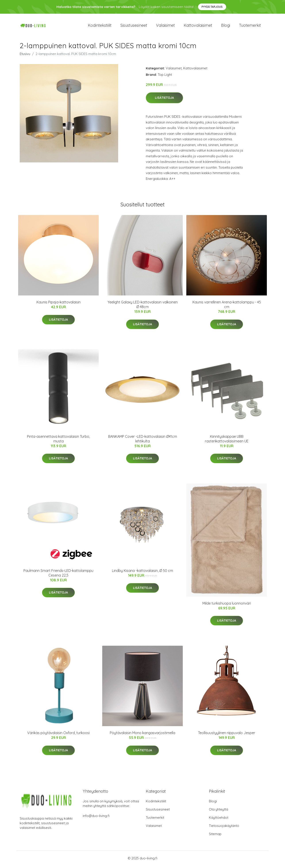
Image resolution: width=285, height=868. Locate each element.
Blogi (226, 26)
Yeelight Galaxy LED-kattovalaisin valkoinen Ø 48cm (143, 307)
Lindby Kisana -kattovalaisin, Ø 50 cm (142, 573)
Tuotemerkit (250, 26)
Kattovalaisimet (198, 26)
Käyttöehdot (219, 820)
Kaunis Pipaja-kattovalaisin (59, 305)
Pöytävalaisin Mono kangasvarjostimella (142, 735)
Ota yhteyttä (219, 812)
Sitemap (215, 836)
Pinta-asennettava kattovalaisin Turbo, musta (58, 441)
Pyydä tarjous (212, 7)
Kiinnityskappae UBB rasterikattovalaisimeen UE (227, 441)
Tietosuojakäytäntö (224, 828)
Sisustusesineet (134, 26)
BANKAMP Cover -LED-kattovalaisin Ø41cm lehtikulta (143, 441)
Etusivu (25, 56)
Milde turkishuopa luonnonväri (227, 605)
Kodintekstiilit (100, 26)
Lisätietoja (164, 100)
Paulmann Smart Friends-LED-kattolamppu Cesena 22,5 (58, 575)
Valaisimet (165, 26)
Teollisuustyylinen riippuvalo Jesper (227, 735)
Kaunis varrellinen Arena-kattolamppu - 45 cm (227, 307)
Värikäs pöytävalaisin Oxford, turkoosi (58, 735)
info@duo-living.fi (96, 818)
